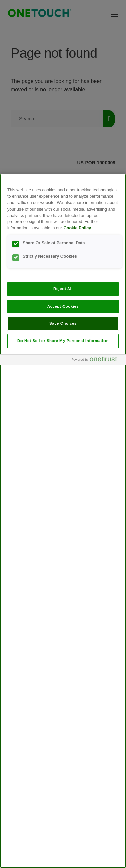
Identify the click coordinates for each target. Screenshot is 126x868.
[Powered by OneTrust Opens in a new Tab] (97, 360)
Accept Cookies (63, 306)
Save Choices (63, 323)
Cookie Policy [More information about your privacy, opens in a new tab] (77, 228)
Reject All (63, 289)
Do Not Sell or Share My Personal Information (63, 341)
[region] (63, 521)
